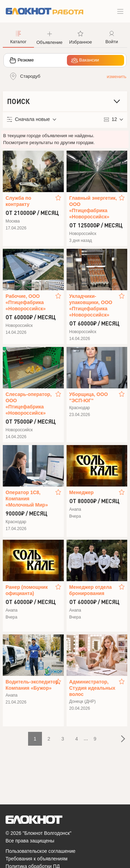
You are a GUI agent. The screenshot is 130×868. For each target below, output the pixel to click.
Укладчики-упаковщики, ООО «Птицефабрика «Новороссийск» (91, 305)
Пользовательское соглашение (41, 851)
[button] (50, 37)
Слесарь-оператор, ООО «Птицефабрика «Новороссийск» (29, 404)
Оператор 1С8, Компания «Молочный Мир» (27, 499)
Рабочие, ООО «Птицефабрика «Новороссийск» (26, 302)
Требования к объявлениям (37, 859)
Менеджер (82, 492)
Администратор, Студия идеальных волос (92, 688)
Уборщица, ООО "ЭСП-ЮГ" (89, 397)
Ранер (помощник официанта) (27, 590)
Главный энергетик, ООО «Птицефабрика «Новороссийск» (93, 207)
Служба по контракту (18, 201)
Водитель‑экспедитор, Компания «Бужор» (30, 685)
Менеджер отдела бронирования (91, 590)
